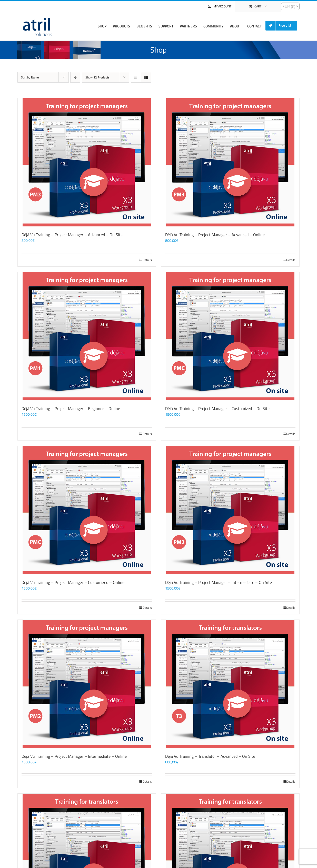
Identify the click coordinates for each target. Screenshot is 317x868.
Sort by (30, 77)
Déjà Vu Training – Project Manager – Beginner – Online (71, 408)
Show (97, 77)
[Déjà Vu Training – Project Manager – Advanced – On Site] (87, 162)
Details (147, 260)
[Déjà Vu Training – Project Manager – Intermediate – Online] (87, 684)
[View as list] (146, 77)
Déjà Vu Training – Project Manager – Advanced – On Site (72, 235)
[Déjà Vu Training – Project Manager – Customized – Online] (87, 510)
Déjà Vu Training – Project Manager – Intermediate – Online (74, 756)
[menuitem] (283, 26)
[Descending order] (75, 77)
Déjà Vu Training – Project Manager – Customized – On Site (217, 408)
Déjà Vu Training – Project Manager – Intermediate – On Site (219, 582)
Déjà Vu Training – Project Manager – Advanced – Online (215, 235)
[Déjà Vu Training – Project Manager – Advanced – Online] (230, 162)
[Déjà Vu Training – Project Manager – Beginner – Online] (87, 336)
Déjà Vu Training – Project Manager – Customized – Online (73, 582)
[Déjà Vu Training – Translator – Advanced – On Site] (230, 684)
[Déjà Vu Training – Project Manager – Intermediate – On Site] (230, 510)
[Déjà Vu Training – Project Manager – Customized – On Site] (230, 336)
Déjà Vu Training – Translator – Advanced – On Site (210, 756)
